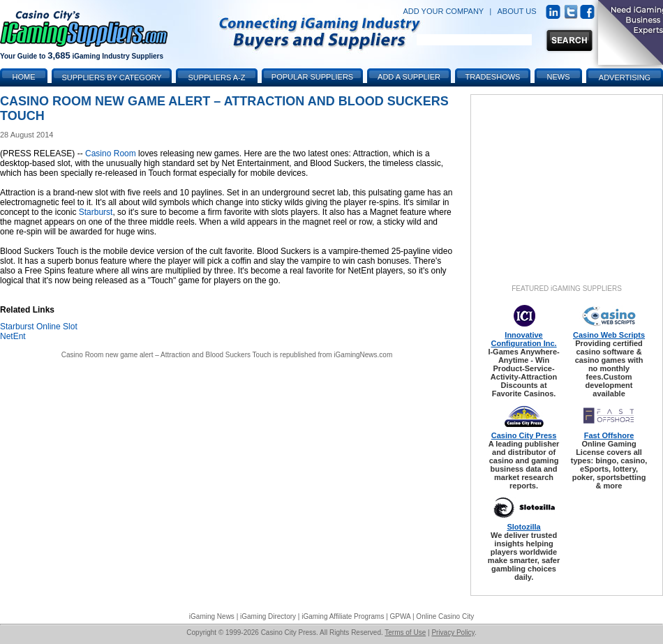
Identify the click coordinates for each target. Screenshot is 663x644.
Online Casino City (445, 616)
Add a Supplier (409, 77)
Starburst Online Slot (39, 327)
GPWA (401, 616)
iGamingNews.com (363, 355)
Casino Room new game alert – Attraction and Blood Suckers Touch (166, 355)
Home (24, 77)
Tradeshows (493, 77)
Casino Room (111, 153)
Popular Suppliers (312, 77)
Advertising (625, 77)
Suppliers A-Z (217, 77)
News (559, 77)
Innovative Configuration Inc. (523, 339)
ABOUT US (517, 11)
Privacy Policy (453, 632)
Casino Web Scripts (609, 335)
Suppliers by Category (111, 77)
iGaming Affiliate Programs (343, 616)
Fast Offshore (609, 435)
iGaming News (212, 616)
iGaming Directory (268, 616)
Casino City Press (524, 435)
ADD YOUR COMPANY (443, 11)
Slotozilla (523, 527)
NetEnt (13, 336)
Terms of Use (405, 632)
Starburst (96, 212)
